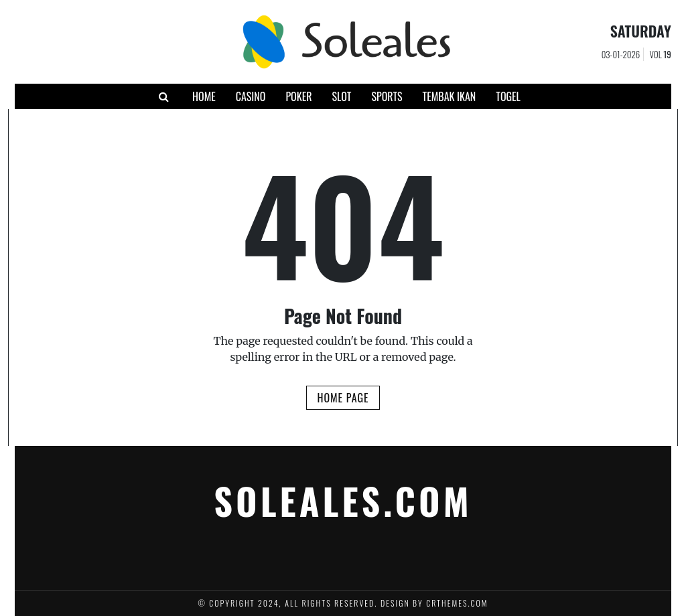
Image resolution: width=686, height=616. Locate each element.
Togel (508, 96)
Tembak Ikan (450, 96)
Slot (341, 96)
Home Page (343, 398)
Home (204, 96)
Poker (298, 96)
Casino (251, 96)
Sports (387, 96)
